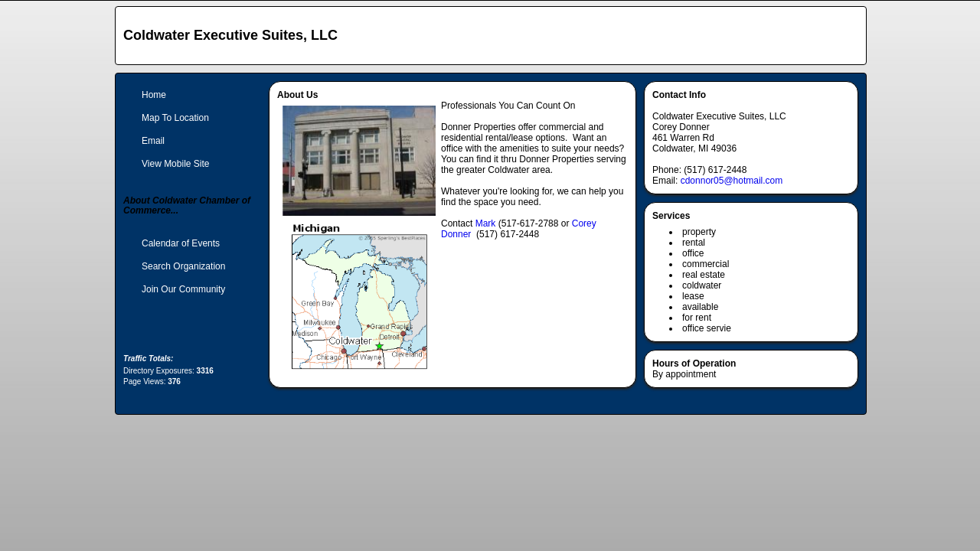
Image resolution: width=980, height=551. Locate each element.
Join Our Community (183, 289)
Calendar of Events (181, 243)
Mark (486, 223)
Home (154, 95)
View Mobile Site (176, 164)
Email (153, 141)
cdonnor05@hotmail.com (732, 181)
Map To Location (175, 118)
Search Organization (183, 266)
